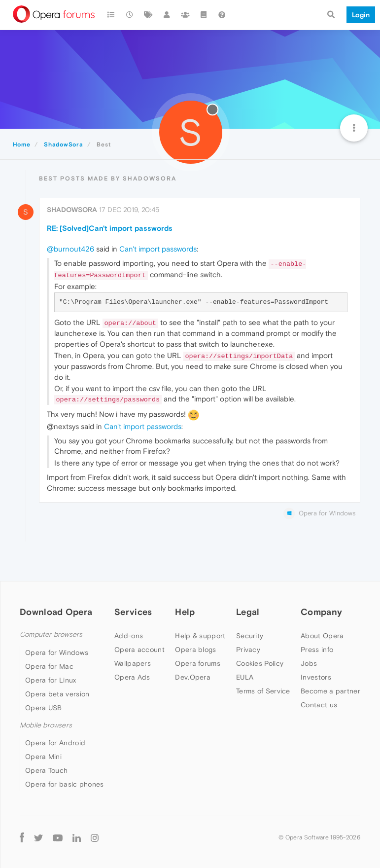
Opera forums (198, 663)
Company (321, 612)
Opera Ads (132, 677)
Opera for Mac (49, 666)
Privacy (248, 650)
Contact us (319, 705)
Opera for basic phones (65, 784)
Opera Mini (43, 757)
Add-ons (129, 636)
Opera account (139, 650)
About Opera (322, 636)
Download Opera (56, 612)
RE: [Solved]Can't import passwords (110, 228)
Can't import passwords (158, 249)
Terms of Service (263, 691)
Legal (248, 612)
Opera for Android (55, 743)
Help (185, 612)
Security (250, 636)
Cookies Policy (260, 663)
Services (133, 612)
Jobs (309, 663)
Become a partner (330, 691)
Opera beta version (57, 694)
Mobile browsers (46, 725)
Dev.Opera (193, 677)
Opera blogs (195, 650)
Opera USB (44, 708)
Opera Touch (46, 770)
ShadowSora (72, 210)
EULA (245, 677)
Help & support (200, 636)
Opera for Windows (57, 652)
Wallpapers (133, 663)
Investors (316, 677)
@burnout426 (70, 249)
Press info (317, 650)
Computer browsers (51, 634)
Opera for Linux (51, 680)
